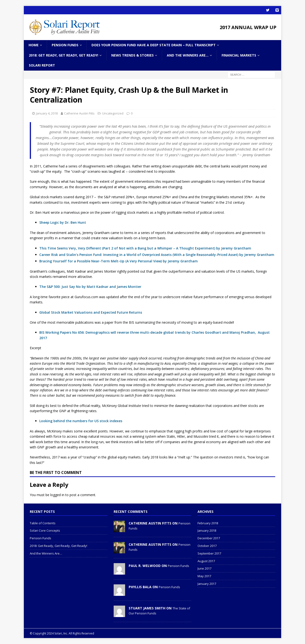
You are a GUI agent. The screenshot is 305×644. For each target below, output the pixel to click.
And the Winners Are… (188, 55)
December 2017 (209, 538)
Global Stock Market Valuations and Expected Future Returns (91, 312)
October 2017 (207, 546)
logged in (57, 495)
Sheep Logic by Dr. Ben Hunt (63, 222)
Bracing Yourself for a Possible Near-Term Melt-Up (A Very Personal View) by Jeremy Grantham (119, 261)
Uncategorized (113, 113)
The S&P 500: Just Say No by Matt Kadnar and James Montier (90, 287)
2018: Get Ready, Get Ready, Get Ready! (64, 55)
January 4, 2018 (47, 113)
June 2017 (204, 568)
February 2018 (208, 523)
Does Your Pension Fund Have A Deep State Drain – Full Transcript (154, 45)
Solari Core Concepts (45, 530)
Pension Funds (65, 45)
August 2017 (206, 561)
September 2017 (209, 553)
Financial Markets (239, 55)
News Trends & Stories (132, 55)
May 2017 (204, 576)
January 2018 (207, 530)
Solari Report (42, 65)
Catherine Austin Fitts (79, 113)
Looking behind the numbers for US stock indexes (81, 421)
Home (34, 45)
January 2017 (207, 584)
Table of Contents (43, 523)
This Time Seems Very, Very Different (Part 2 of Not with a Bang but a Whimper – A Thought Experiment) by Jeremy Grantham (145, 248)
